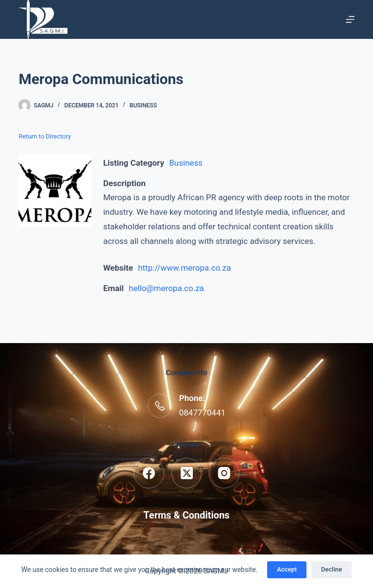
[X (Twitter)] (187, 473)
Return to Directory (45, 136)
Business (143, 105)
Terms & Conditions (186, 515)
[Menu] (350, 19)
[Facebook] (149, 473)
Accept (287, 569)
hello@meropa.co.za (166, 288)
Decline (331, 569)
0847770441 (203, 413)
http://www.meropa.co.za (184, 268)
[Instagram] (224, 473)
